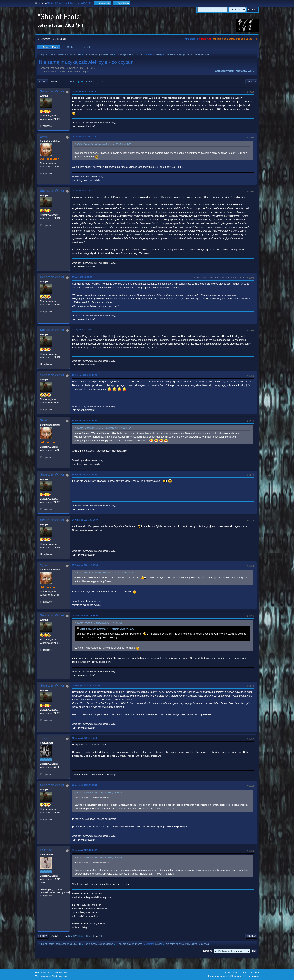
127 (75, 82)
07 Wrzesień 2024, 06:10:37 (85, 520)
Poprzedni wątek (224, 71)
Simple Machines (60, 972)
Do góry (43, 936)
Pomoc (228, 972)
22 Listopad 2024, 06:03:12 (85, 785)
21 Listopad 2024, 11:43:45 (85, 738)
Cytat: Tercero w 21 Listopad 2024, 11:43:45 (100, 793)
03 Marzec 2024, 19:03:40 (84, 91)
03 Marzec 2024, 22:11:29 (84, 137)
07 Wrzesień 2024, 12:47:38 (85, 565)
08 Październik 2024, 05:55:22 (86, 685)
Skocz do (208, 951)
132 (101, 82)
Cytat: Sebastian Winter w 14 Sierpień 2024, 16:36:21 (105, 428)
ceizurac (46, 850)
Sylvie (158, 54)
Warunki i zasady (240, 972)
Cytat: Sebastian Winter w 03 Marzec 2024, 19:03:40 (104, 144)
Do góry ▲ (255, 972)
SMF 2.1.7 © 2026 (43, 972)
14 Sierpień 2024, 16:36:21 (84, 375)
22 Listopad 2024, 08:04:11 (85, 850)
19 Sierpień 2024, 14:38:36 (84, 474)
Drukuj (251, 82)
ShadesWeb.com (60, 976)
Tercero (45, 738)
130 (93, 82)
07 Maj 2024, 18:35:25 (82, 277)
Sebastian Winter (52, 91)
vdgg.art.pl (205, 39)
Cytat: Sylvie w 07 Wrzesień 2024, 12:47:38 (99, 623)
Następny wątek (246, 71)
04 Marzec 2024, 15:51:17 (84, 191)
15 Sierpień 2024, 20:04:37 (84, 420)
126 (70, 82)
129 (88, 82)
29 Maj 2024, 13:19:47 (82, 330)
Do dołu (43, 82)
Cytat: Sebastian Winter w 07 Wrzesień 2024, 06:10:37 (105, 573)
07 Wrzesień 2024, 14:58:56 (85, 615)
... (66, 82)
